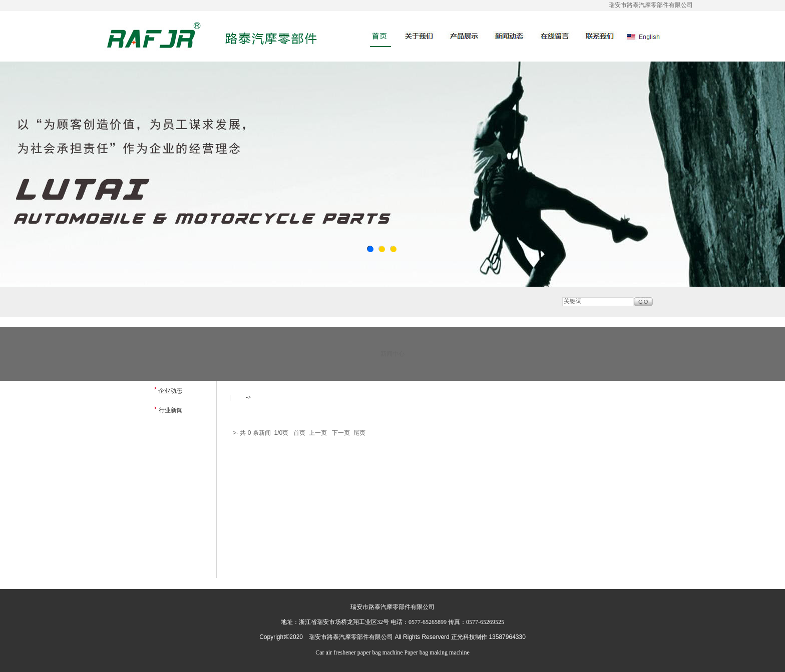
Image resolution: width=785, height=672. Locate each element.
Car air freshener (336, 652)
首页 (238, 397)
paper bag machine (380, 652)
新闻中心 (268, 397)
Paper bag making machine (437, 652)
